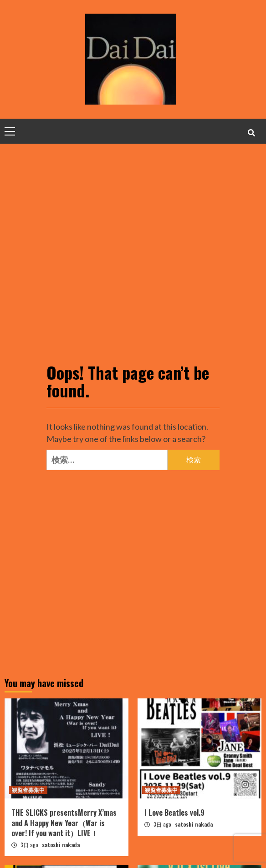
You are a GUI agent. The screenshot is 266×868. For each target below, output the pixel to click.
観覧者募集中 (28, 790)
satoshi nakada (61, 845)
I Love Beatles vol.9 (174, 813)
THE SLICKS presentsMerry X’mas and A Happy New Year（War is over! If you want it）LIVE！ (64, 823)
